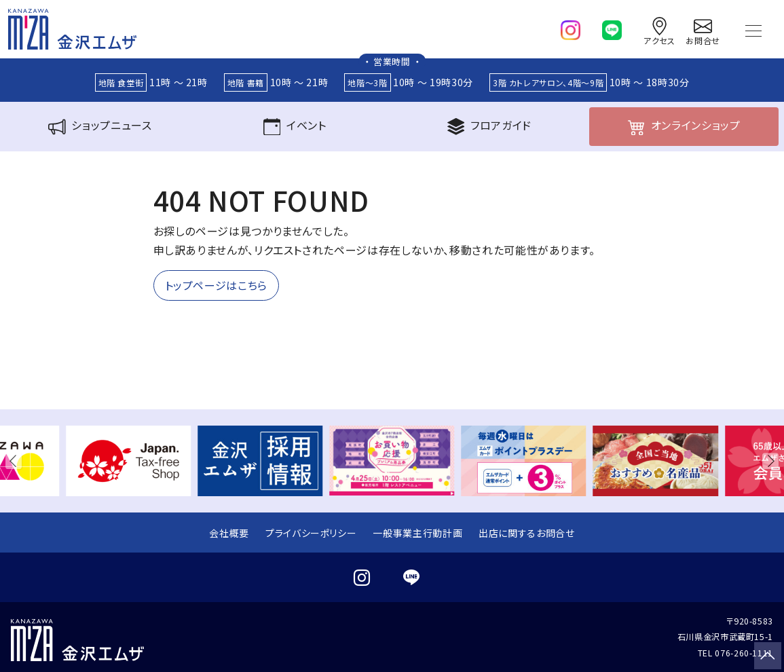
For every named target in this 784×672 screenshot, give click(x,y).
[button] (16, 461)
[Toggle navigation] (753, 29)
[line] (612, 27)
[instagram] (571, 27)
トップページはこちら (216, 285)
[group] (128, 461)
